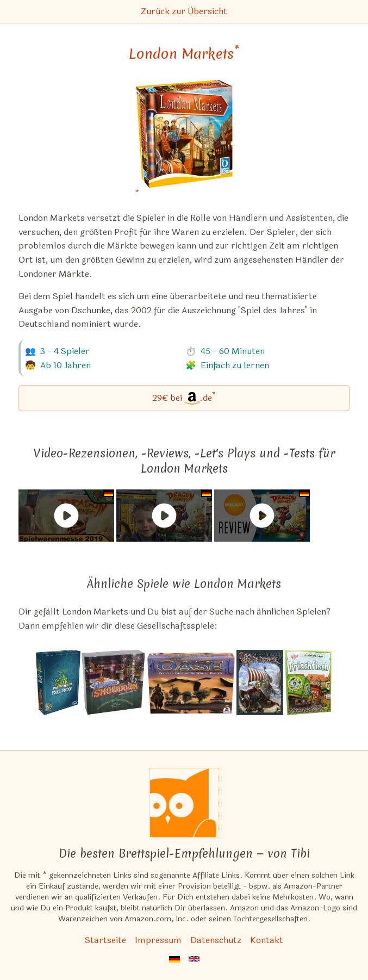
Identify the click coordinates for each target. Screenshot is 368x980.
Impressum (158, 940)
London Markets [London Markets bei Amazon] (184, 54)
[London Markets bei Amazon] (184, 141)
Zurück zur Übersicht (184, 11)
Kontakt (267, 940)
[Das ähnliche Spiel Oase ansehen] (191, 683)
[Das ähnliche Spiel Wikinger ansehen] (260, 683)
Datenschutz (216, 940)
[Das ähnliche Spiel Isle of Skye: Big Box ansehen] (58, 683)
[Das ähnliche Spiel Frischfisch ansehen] (308, 683)
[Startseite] (184, 803)
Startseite (105, 940)
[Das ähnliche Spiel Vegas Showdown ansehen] (114, 683)
